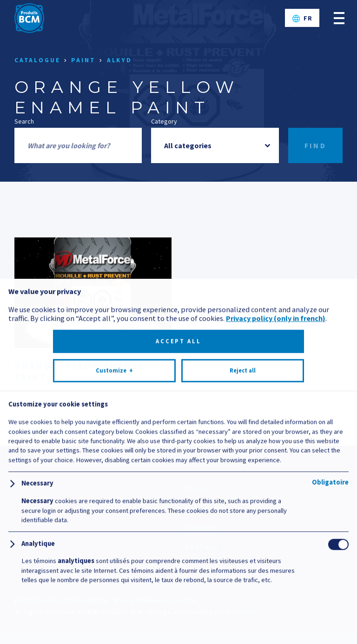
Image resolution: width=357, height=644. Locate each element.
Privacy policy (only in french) (276, 548)
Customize (114, 601)
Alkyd (119, 60)
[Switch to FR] (302, 18)
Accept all (178, 571)
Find (316, 145)
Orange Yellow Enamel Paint (80, 371)
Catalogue (37, 60)
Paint (83, 60)
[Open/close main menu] (339, 18)
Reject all (243, 601)
